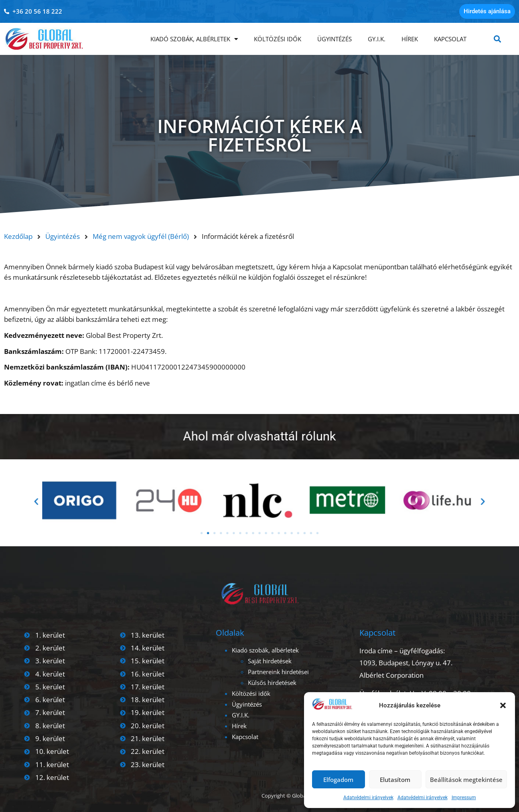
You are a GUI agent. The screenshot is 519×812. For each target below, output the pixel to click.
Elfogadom (338, 780)
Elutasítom (395, 780)
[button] (503, 705)
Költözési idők (278, 39)
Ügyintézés (335, 39)
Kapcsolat (450, 39)
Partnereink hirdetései (278, 672)
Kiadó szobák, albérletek (194, 39)
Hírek (410, 39)
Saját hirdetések (270, 661)
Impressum (464, 798)
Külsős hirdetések (272, 683)
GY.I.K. (377, 39)
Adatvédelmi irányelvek (368, 798)
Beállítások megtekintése (466, 780)
